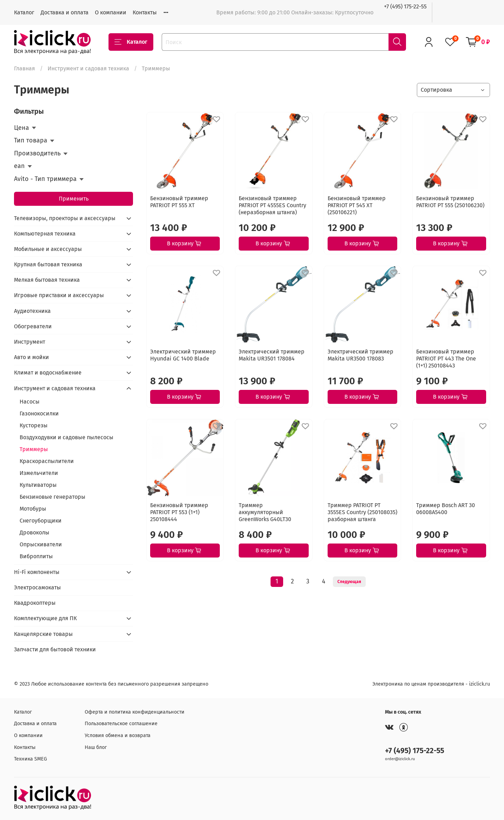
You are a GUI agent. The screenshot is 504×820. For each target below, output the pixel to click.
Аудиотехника (32, 311)
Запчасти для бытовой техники (55, 649)
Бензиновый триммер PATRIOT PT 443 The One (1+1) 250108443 (446, 359)
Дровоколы (34, 532)
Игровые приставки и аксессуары (59, 295)
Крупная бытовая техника (48, 264)
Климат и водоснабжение (48, 373)
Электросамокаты (37, 587)
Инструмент (30, 342)
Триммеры (34, 449)
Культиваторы (38, 485)
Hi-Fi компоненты (37, 572)
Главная (24, 68)
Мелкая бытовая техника (47, 280)
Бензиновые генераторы (52, 497)
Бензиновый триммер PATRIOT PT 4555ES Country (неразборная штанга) (272, 205)
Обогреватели (33, 326)
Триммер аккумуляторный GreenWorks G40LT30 (265, 512)
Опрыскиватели (41, 544)
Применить (74, 199)
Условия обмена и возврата (118, 735)
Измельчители (39, 473)
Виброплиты (36, 556)
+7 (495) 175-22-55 (405, 6)
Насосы (30, 402)
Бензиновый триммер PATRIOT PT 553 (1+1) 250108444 (179, 512)
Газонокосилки (39, 413)
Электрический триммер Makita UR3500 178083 (360, 355)
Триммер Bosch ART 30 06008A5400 (446, 509)
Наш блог (96, 747)
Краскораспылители (47, 461)
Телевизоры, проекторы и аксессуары (65, 218)
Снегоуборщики (41, 521)
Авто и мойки (31, 357)
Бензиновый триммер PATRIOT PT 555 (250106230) (450, 202)
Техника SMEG (30, 759)
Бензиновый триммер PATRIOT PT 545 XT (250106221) (357, 205)
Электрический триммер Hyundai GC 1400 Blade (183, 355)
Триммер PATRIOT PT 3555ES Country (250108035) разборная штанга (362, 512)
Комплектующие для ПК (45, 618)
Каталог (24, 12)
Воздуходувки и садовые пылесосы (66, 437)
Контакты (145, 12)
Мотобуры (33, 509)
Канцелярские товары (43, 634)
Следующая (349, 582)
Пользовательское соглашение (121, 724)
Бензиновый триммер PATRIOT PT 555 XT (179, 202)
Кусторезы (34, 425)
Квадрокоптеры (35, 603)
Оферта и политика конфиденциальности (135, 712)
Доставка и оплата (65, 12)
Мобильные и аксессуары (48, 249)
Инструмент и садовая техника (88, 68)
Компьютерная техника (45, 234)
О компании (111, 12)
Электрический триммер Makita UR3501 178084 (272, 355)
